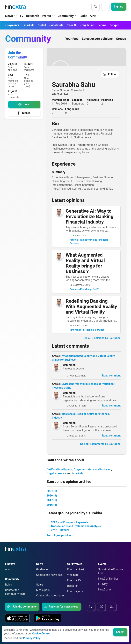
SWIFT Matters (60, 530)
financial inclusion (100, 469)
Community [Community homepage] (28, 39)
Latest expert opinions (97, 39)
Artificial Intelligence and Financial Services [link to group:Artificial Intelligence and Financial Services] (89, 241)
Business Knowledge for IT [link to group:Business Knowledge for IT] (84, 289)
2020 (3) (52, 496)
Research (33, 16)
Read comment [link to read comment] (111, 376)
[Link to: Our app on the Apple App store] (17, 618)
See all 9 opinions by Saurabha (102, 338)
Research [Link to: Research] (73, 586)
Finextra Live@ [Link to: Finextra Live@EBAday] (76, 569)
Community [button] (66, 16)
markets (78, 473)
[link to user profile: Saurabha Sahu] (86, 70)
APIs (93, 16)
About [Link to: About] (9, 569)
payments (81, 469)
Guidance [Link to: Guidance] (42, 569)
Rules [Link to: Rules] (8, 585)
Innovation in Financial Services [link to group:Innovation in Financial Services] (87, 330)
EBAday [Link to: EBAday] (103, 584)
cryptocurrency (57, 473)
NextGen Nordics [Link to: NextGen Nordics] (108, 579)
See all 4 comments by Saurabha (100, 444)
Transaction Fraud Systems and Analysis (76, 526)
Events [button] (46, 16)
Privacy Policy (32, 638)
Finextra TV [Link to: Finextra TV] (74, 580)
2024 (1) (52, 491)
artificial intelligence (60, 469)
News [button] (9, 16)
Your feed (72, 39)
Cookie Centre (41, 634)
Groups (121, 39)
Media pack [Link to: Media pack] (43, 590)
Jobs (84, 16)
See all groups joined (59, 535)
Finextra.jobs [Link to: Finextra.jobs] (75, 591)
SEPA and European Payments (69, 522)
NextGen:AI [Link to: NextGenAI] (105, 590)
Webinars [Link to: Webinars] (73, 575)
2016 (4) (52, 505)
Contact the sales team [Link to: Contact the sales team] (50, 595)
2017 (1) (52, 500)
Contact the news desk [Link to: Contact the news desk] (50, 575)
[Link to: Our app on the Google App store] (48, 618)
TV (22, 16)
